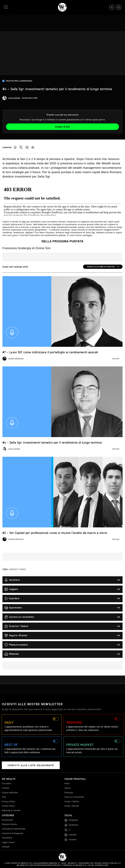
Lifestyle (6, 847)
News (67, 784)
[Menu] (7, 7)
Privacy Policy (8, 802)
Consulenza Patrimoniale (14, 829)
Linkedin (73, 835)
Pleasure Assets (9, 824)
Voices (68, 788)
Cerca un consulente (74, 797)
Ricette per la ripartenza (17, 81)
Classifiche (7, 838)
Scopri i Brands (72, 806)
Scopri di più (62, 127)
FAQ (4, 797)
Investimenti (7, 820)
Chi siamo (7, 784)
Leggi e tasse (8, 842)
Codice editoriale (10, 793)
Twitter (21, 147)
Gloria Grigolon (16, 358)
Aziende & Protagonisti (13, 833)
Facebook (15, 147)
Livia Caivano (14, 98)
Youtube (73, 840)
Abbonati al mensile (11, 811)
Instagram (73, 820)
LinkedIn (27, 147)
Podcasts (69, 793)
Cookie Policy (8, 806)
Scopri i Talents (72, 802)
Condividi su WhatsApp (33, 147)
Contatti (5, 788)
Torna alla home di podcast (101, 267)
